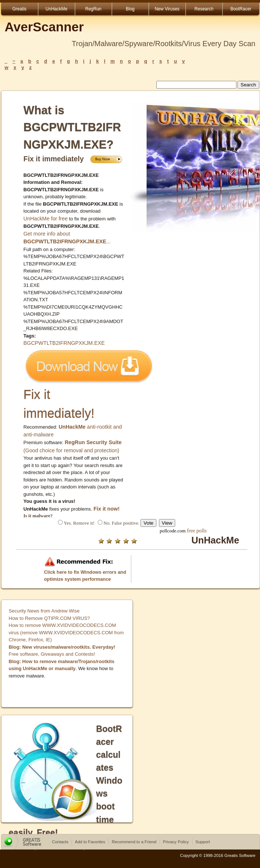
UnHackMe (56, 9)
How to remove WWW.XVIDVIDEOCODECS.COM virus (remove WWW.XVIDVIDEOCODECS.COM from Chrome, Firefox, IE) (66, 632)
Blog (130, 9)
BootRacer (241, 9)
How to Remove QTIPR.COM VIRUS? (49, 618)
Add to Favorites (90, 842)
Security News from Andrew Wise (44, 611)
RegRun (93, 9)
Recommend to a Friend (134, 842)
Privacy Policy (176, 842)
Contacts (60, 842)
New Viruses (167, 9)
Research (204, 9)
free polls (197, 531)
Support (203, 842)
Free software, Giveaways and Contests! (52, 654)
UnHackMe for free (46, 219)
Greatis (19, 9)
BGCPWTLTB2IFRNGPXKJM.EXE (64, 343)
